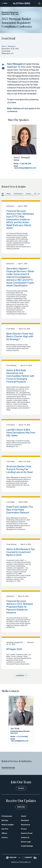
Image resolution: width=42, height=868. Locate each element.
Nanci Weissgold (15, 64)
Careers (5, 838)
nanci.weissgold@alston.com (25, 168)
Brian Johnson (14, 109)
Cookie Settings (27, 846)
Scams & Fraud (27, 833)
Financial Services (8, 768)
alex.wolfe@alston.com (20, 741)
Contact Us (25, 838)
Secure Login (26, 842)
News (9, 194)
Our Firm (5, 829)
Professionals (7, 816)
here (14, 103)
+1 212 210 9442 (22, 737)
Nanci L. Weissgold (22, 157)
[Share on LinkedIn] (3, 65)
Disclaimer (25, 820)
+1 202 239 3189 (25, 164)
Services (5, 820)
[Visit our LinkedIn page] (35, 858)
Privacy (24, 829)
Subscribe (21, 807)
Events (29, 194)
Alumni (24, 816)
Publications (18, 194)
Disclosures (26, 825)
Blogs (36, 194)
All (3, 194)
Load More (20, 676)
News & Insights (8, 825)
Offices (4, 833)
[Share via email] (3, 68)
